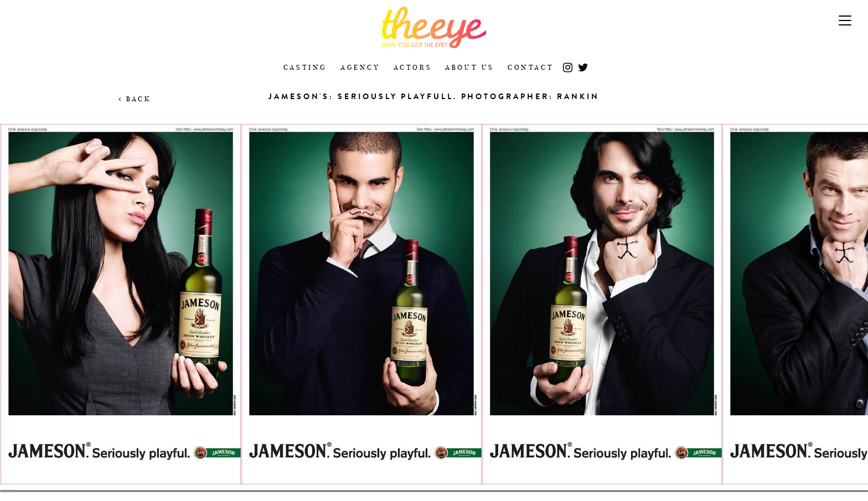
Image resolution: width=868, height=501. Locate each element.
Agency (360, 67)
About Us (470, 67)
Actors (413, 67)
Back (135, 99)
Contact (531, 67)
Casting (305, 67)
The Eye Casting (434, 27)
